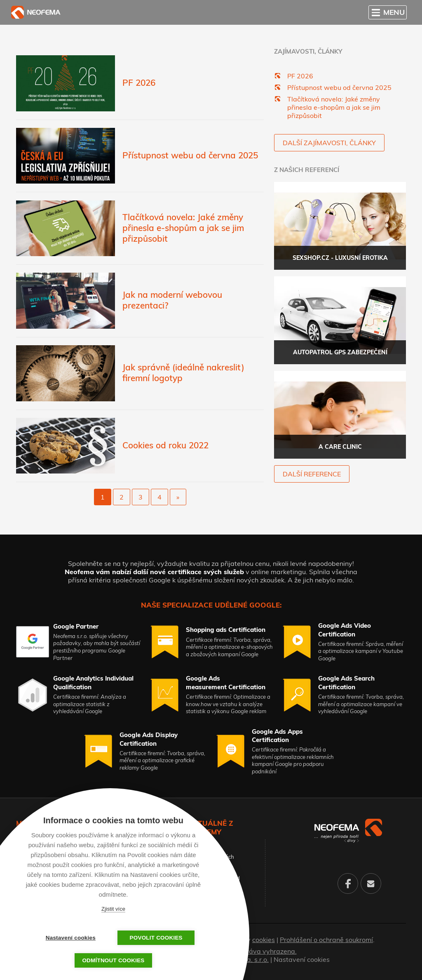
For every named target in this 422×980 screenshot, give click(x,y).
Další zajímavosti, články (329, 143)
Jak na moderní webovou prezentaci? (172, 300)
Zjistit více (113, 909)
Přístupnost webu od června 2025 (190, 155)
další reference (312, 474)
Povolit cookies (155, 938)
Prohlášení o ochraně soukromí (326, 940)
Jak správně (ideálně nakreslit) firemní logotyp (183, 372)
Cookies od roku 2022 (165, 445)
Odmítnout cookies (113, 960)
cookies (264, 940)
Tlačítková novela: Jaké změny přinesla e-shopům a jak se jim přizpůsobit (183, 228)
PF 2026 (139, 82)
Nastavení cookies (302, 959)
